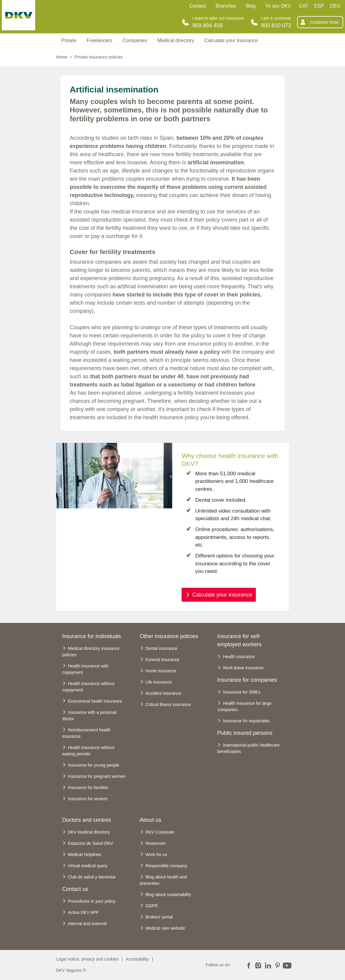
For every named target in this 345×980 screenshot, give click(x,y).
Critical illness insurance (168, 704)
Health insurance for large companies (244, 706)
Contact (198, 6)
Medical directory (176, 40)
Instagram (258, 965)
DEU (335, 6)
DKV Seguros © (71, 970)
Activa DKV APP (83, 912)
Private (69, 40)
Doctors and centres (87, 820)
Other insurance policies (169, 636)
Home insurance (161, 671)
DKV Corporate (160, 832)
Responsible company (166, 866)
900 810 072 (276, 25)
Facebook (249, 965)
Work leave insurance (243, 668)
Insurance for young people (94, 765)
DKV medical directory (89, 832)
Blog (251, 6)
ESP (319, 6)
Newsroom (156, 843)
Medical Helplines (85, 855)
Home (62, 57)
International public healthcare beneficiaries (248, 748)
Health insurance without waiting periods (88, 751)
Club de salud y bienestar (92, 877)
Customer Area (324, 22)
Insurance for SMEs (241, 692)
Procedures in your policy (92, 901)
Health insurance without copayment (88, 687)
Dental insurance (161, 648)
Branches (226, 6)
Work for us (156, 855)
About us (151, 820)
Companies (135, 40)
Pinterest (277, 965)
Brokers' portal (159, 917)
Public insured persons (245, 733)
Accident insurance (163, 693)
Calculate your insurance (231, 40)
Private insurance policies (99, 57)
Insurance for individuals (92, 636)
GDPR (152, 906)
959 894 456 (207, 25)
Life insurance (159, 682)
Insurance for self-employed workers (239, 640)
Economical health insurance (95, 701)
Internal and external (87, 924)
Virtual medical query (88, 866)
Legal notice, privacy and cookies (87, 959)
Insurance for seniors (88, 799)
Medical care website (165, 928)
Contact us (75, 889)
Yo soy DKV (278, 6)
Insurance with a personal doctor (89, 716)
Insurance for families (88, 788)
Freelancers (99, 40)
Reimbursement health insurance (86, 733)
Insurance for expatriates (246, 721)
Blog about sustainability (168, 895)
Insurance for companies (247, 680)
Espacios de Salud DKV (90, 843)
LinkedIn (268, 965)
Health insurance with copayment (85, 669)
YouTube (287, 965)
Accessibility (137, 959)
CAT (304, 6)
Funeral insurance (162, 660)
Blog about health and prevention (163, 880)
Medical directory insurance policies (91, 652)
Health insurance (239, 657)
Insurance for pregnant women (97, 776)
